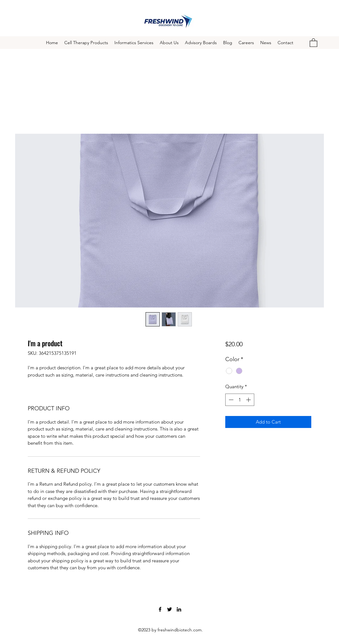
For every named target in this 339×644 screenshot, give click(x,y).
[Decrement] (230, 400)
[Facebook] (160, 609)
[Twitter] (169, 609)
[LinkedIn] (179, 609)
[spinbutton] (240, 400)
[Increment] (249, 400)
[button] (313, 42)
